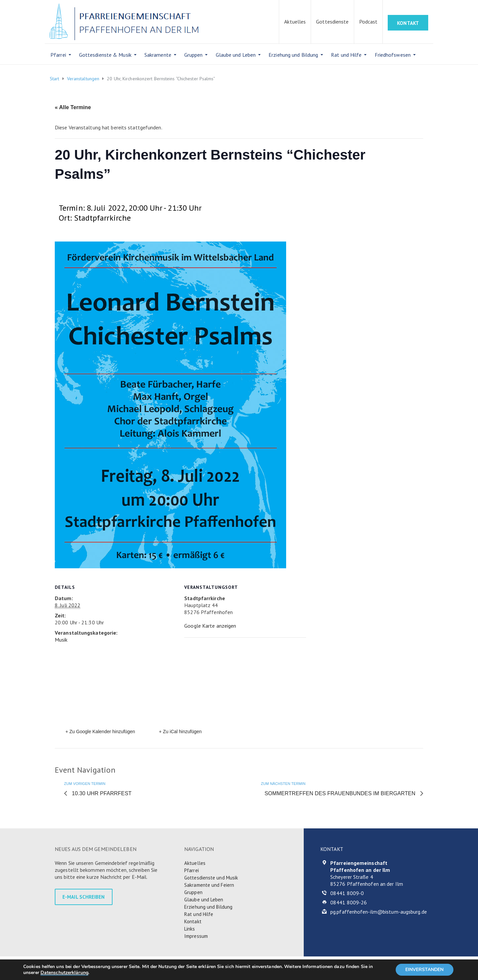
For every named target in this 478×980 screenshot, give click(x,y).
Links (190, 929)
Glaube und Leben (236, 55)
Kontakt (193, 921)
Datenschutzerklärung (64, 973)
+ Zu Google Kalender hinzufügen (100, 732)
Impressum (196, 936)
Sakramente (158, 55)
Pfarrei (58, 55)
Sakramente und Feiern (209, 885)
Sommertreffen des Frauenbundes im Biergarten (341, 793)
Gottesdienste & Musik (105, 55)
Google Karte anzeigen (210, 626)
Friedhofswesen (393, 55)
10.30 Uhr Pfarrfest (101, 793)
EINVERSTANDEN (424, 970)
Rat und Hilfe (346, 55)
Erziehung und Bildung (293, 55)
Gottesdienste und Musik (211, 878)
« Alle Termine (73, 107)
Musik (61, 640)
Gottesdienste (332, 22)
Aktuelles (295, 22)
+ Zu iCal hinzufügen (180, 732)
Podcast (368, 22)
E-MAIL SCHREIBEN (84, 897)
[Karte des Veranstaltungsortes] (238, 683)
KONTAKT (408, 23)
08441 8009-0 (347, 893)
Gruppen (194, 55)
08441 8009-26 (349, 902)
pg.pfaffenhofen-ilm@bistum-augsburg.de (379, 912)
